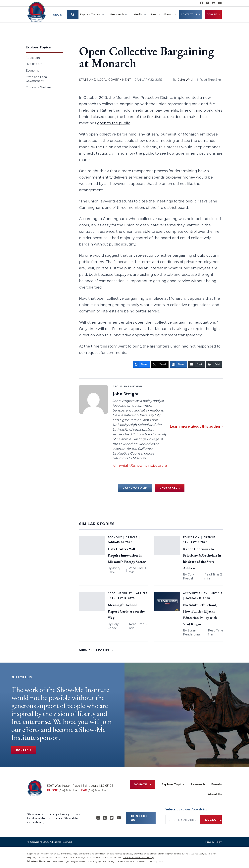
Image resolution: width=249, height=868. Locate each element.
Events (155, 14)
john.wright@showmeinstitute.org (140, 466)
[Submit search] (73, 15)
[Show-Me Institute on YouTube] (220, 3)
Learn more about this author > (197, 427)
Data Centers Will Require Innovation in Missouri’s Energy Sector (127, 555)
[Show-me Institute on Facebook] (202, 3)
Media (140, 14)
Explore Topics (92, 14)
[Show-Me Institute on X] (208, 3)
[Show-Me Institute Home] (37, 12)
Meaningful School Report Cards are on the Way (126, 611)
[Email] (197, 364)
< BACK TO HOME (135, 488)
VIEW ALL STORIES (96, 650)
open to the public (114, 123)
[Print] (214, 364)
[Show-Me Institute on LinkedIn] (214, 3)
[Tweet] (160, 364)
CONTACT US (141, 818)
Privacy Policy (214, 842)
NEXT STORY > (170, 488)
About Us (170, 14)
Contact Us (191, 15)
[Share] (141, 364)
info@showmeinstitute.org (138, 857)
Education (33, 58)
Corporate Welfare (38, 87)
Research (119, 14)
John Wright (187, 80)
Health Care (34, 64)
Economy (32, 71)
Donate (213, 15)
